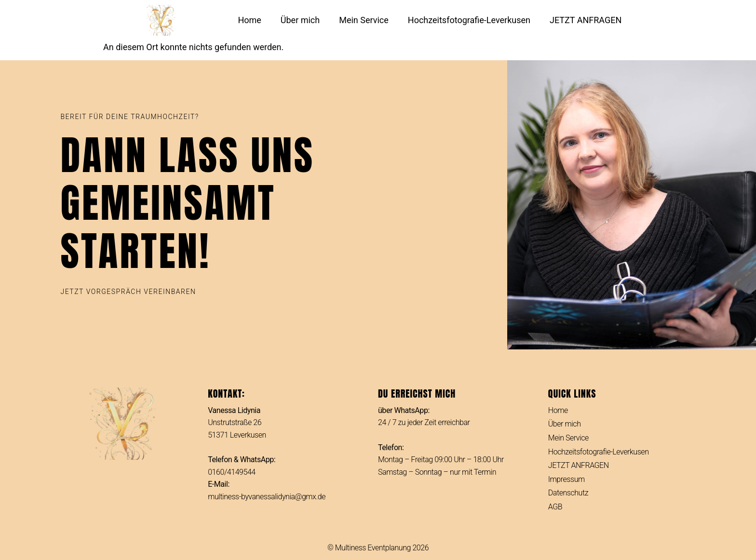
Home (249, 20)
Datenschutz (568, 493)
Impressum (567, 479)
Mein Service (364, 20)
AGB (555, 507)
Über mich (300, 20)
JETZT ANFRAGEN (586, 20)
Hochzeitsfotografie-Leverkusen (469, 20)
